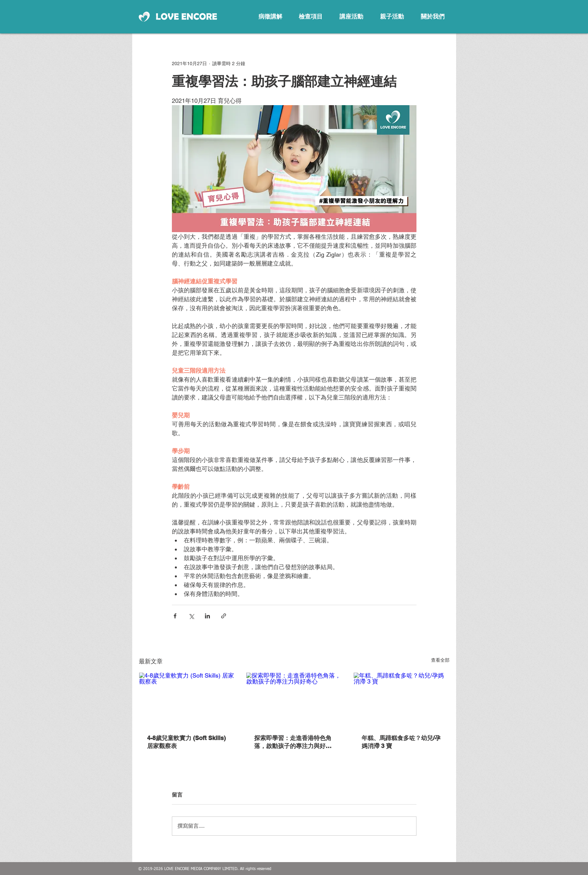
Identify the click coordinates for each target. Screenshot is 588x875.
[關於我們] (433, 17)
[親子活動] (392, 17)
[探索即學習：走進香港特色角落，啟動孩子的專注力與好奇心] (294, 699)
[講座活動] (351, 17)
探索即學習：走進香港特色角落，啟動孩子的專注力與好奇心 (293, 742)
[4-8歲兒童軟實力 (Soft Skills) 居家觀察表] (187, 699)
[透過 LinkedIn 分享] (207, 616)
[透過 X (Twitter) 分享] (191, 616)
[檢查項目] (311, 17)
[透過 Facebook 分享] (175, 616)
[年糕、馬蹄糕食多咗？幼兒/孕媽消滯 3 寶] (401, 699)
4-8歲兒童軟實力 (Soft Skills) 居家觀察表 (186, 742)
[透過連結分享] (224, 616)
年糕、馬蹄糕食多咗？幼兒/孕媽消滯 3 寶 (401, 742)
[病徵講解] (270, 17)
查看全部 (440, 660)
